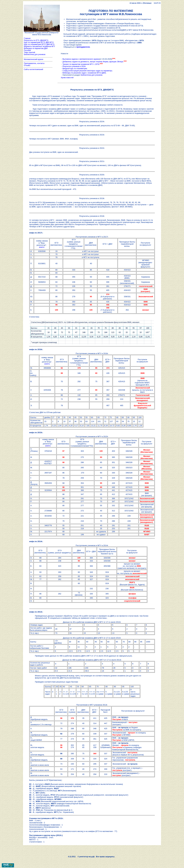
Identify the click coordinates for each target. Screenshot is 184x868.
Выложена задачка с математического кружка (81, 59)
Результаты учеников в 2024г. (74, 66)
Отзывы (27, 65)
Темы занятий (29, 52)
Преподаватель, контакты (34, 63)
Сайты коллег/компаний (33, 69)
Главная (27, 38)
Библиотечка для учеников (35, 54)
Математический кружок (34, 59)
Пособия (27, 50)
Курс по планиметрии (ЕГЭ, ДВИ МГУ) (39, 44)
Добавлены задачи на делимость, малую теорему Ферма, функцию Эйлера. (93, 62)
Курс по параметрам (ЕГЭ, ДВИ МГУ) (39, 42)
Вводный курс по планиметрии (75, 69)
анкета (42, 247)
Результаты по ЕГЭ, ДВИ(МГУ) (36, 40)
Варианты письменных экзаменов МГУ (39, 46)
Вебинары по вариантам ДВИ (36, 48)
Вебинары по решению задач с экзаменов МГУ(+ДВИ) (84, 73)
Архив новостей (67, 78)
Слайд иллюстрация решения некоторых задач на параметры (87, 71)
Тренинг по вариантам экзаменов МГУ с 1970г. (81, 64)
